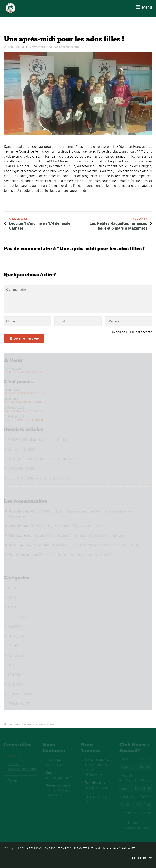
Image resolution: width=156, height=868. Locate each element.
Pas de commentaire (66, 47)
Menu (144, 7)
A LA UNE (14, 724)
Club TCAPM (16, 47)
